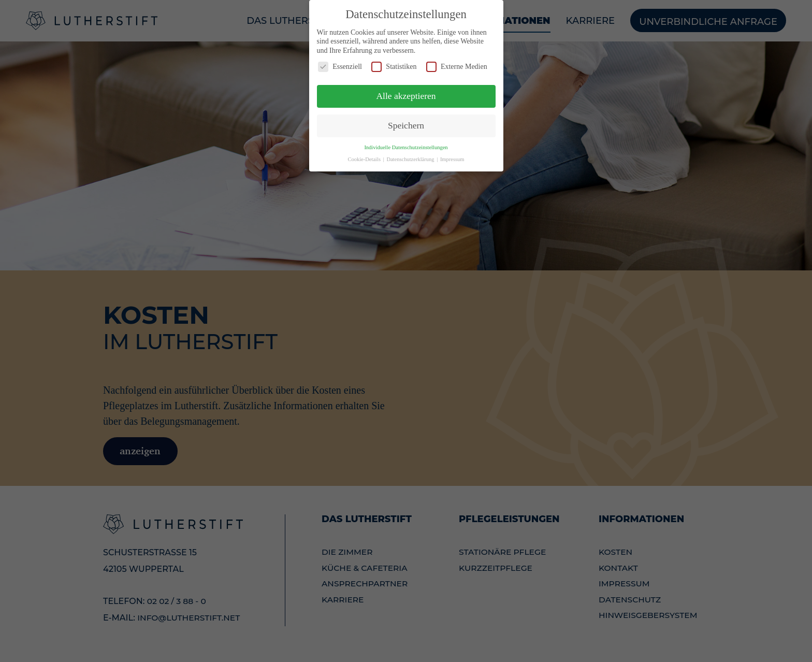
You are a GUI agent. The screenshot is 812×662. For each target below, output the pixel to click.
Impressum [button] (452, 156)
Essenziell (340, 63)
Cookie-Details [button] (365, 156)
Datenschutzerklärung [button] (411, 156)
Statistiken (394, 63)
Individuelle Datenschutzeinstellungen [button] (406, 144)
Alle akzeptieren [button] (406, 92)
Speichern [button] (406, 122)
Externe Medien (457, 63)
